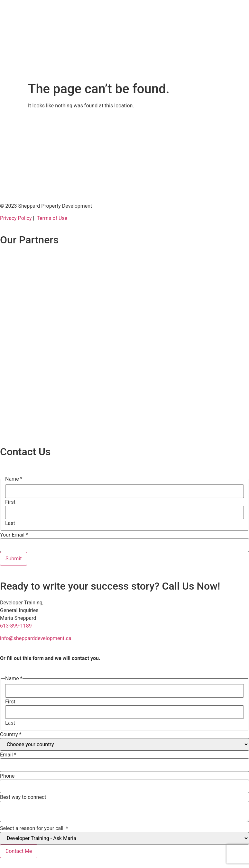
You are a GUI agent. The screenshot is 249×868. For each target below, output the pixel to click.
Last (10, 523)
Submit (14, 559)
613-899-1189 (16, 626)
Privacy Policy (16, 218)
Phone (7, 776)
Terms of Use (52, 218)
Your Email (14, 535)
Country (11, 735)
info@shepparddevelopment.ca (36, 638)
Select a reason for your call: (34, 828)
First (10, 502)
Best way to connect (23, 797)
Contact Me (19, 851)
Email (8, 755)
